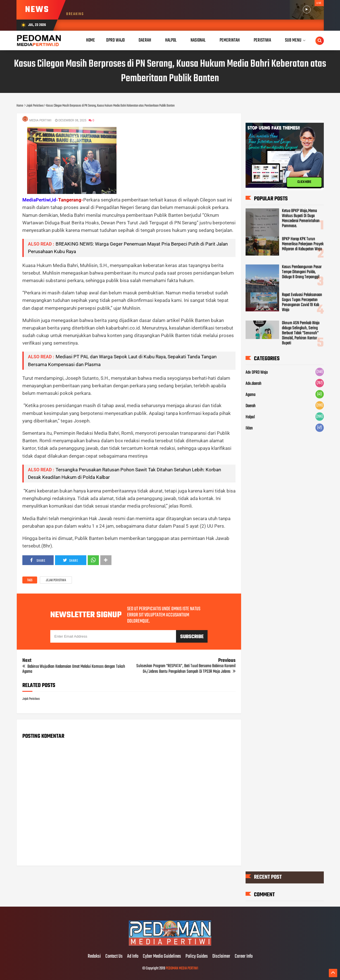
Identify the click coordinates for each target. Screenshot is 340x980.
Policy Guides (197, 957)
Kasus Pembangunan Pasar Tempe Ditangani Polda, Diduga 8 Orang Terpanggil (302, 272)
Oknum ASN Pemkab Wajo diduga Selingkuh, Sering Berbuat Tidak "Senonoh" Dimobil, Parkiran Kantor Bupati (301, 333)
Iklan (249, 428)
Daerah (251, 406)
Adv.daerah (254, 384)
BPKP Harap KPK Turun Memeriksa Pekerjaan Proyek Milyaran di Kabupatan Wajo (303, 244)
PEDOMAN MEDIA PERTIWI (182, 968)
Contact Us (114, 957)
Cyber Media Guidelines (162, 957)
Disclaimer (221, 957)
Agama (250, 395)
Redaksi (94, 957)
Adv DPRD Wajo (257, 373)
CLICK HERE (304, 182)
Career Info (244, 957)
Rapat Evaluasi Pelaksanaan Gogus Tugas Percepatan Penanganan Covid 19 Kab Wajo (302, 302)
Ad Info (133, 957)
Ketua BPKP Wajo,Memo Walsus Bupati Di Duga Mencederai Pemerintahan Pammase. (301, 218)
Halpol (250, 417)
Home (91, 40)
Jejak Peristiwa (56, 580)
